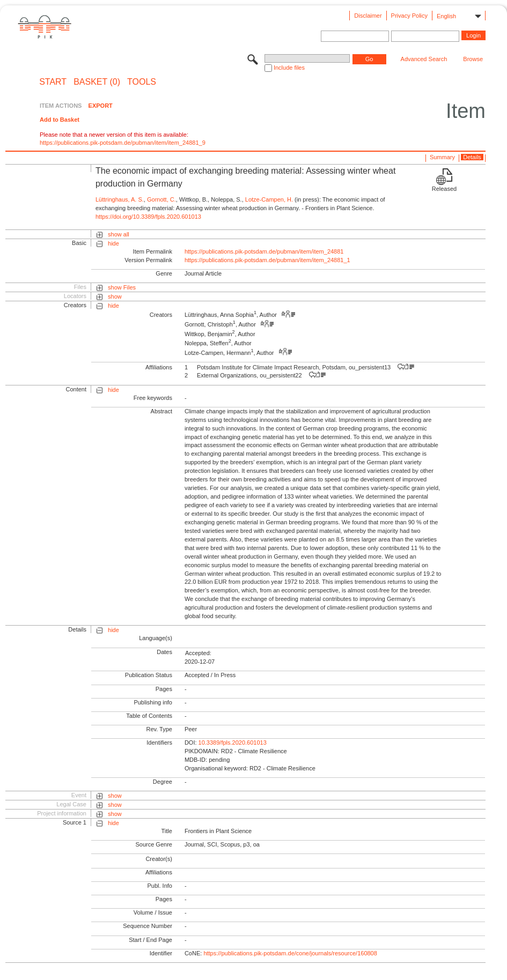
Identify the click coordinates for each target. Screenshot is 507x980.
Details (472, 157)
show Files (122, 287)
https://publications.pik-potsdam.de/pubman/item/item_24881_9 (123, 143)
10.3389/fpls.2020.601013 (233, 743)
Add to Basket (60, 120)
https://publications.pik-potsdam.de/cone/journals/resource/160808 (290, 953)
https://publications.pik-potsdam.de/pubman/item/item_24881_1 (267, 260)
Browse (473, 59)
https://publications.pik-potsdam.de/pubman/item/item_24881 (264, 251)
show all (119, 234)
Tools (142, 82)
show (115, 296)
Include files (289, 68)
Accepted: (198, 653)
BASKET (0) (97, 82)
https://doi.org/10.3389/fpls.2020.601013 (148, 217)
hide (113, 243)
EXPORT (101, 106)
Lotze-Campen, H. (269, 199)
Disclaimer (368, 16)
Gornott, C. (161, 199)
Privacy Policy (409, 16)
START (53, 82)
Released (444, 189)
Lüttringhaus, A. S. (120, 199)
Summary (442, 157)
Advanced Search (424, 59)
